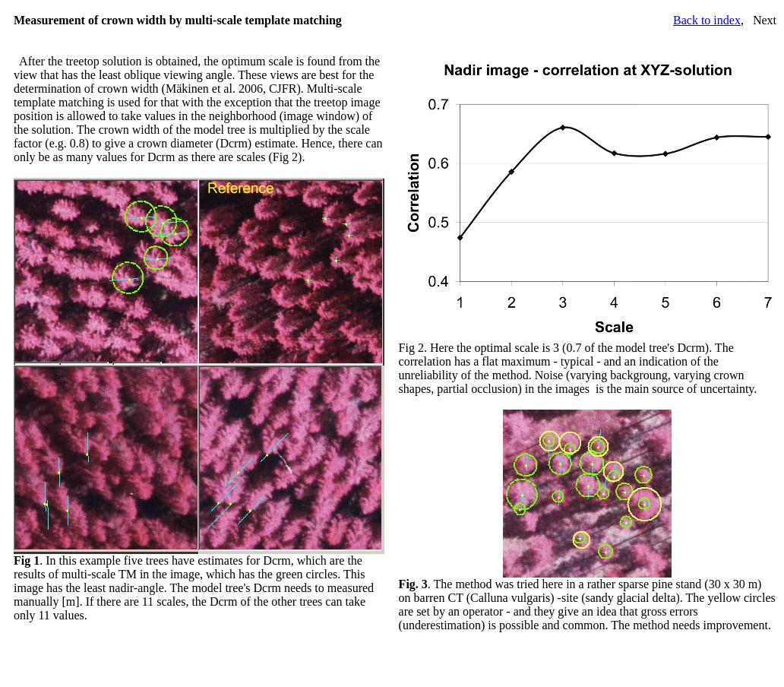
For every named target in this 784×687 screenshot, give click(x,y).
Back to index (707, 20)
